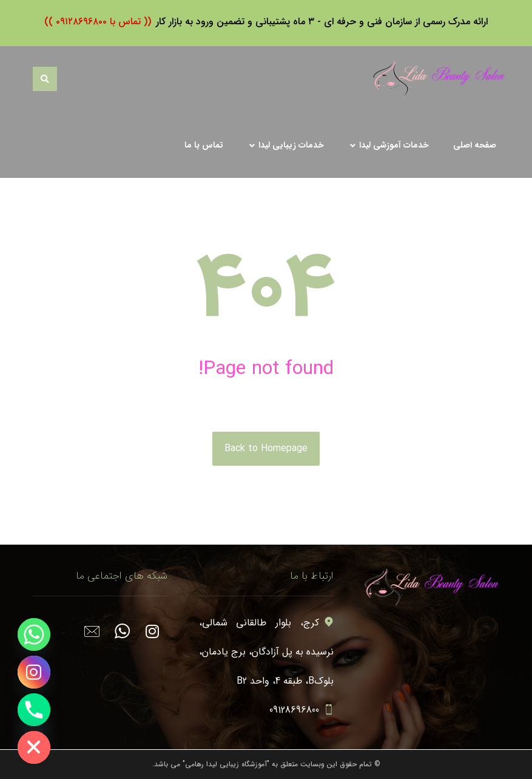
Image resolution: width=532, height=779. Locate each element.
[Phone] (34, 710)
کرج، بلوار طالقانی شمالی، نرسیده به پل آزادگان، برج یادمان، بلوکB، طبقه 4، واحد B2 (266, 652)
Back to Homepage (266, 448)
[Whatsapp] (34, 634)
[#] (152, 624)
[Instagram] (34, 672)
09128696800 (301, 710)
